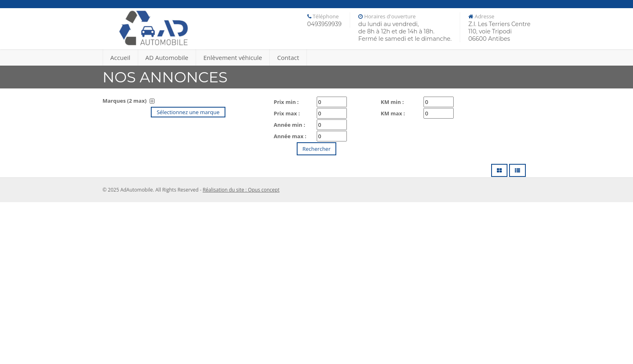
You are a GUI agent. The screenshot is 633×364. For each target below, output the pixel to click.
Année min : (290, 125)
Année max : (290, 136)
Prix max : (287, 113)
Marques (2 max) (129, 101)
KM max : (393, 113)
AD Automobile (167, 57)
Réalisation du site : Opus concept (241, 190)
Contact (288, 57)
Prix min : (286, 102)
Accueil (120, 57)
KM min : (392, 102)
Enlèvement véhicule (233, 57)
